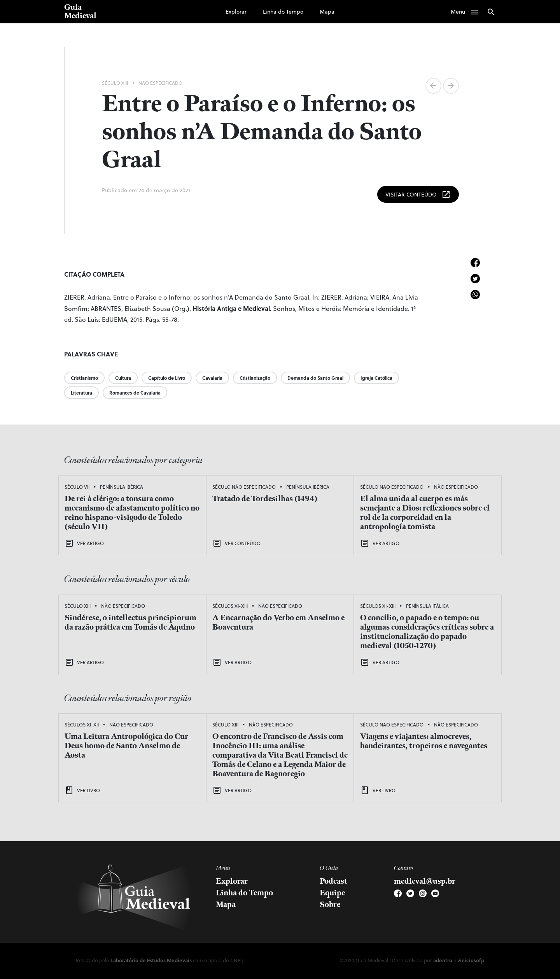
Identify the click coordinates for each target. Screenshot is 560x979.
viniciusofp (471, 960)
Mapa (327, 11)
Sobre (330, 905)
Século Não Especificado (244, 487)
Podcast (333, 881)
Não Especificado (160, 83)
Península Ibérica (122, 487)
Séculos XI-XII (82, 725)
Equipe (332, 893)
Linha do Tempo (283, 11)
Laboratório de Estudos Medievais (151, 960)
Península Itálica (427, 606)
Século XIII (115, 83)
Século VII (77, 487)
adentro (443, 960)
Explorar (236, 11)
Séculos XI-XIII (230, 606)
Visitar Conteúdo (418, 195)
